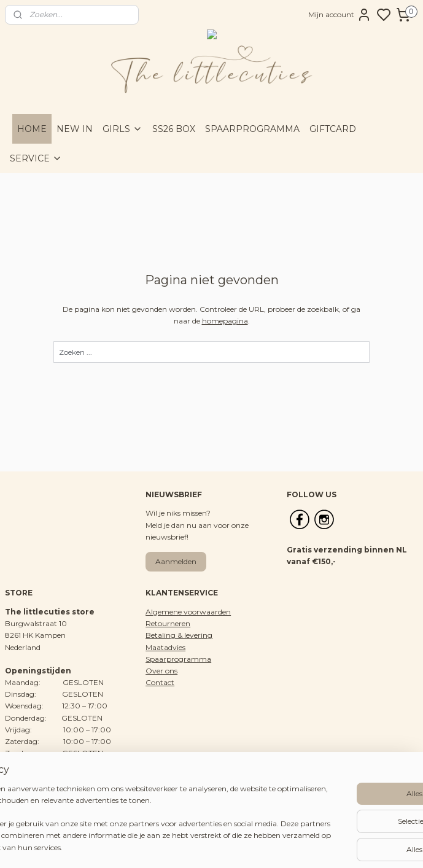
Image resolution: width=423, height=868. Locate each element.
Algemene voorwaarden (188, 612)
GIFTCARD (333, 129)
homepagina (225, 321)
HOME (32, 129)
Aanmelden (176, 561)
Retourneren (168, 623)
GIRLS (122, 129)
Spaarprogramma (178, 659)
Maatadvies (165, 647)
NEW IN (75, 129)
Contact (160, 682)
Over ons (161, 671)
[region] (130, 808)
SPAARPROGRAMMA (252, 129)
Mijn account (340, 15)
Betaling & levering (179, 635)
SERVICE (36, 158)
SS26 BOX (174, 129)
